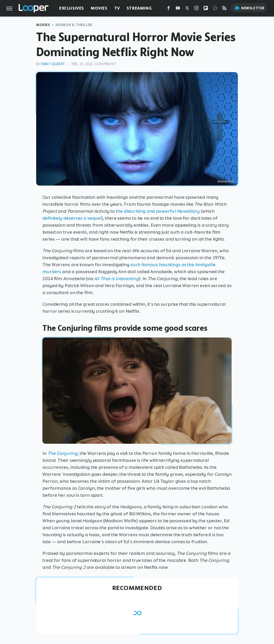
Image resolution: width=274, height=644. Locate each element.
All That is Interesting (116, 279)
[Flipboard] (206, 9)
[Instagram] (196, 9)
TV (117, 8)
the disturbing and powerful (146, 211)
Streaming (139, 8)
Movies (99, 8)
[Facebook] (169, 9)
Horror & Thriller (74, 25)
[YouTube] (178, 9)
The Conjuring (63, 453)
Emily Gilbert (53, 64)
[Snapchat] (215, 9)
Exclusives (72, 8)
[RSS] (224, 9)
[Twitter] (187, 9)
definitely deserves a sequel (72, 218)
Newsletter (249, 8)
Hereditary (188, 211)
